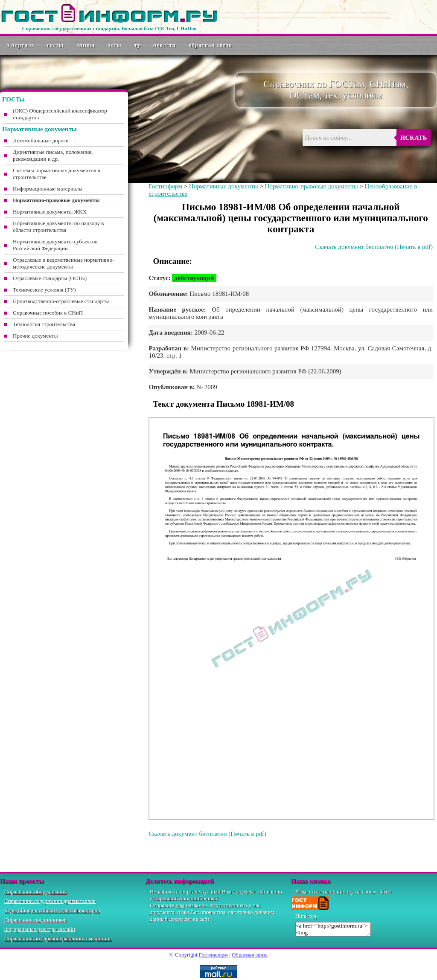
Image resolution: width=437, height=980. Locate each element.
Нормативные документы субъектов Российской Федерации (55, 245)
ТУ (138, 45)
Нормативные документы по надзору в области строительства (58, 227)
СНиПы (86, 45)
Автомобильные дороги (41, 140)
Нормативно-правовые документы (312, 186)
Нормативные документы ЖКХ (50, 212)
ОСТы (114, 45)
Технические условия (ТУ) (44, 290)
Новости (165, 45)
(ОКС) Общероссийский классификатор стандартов (60, 114)
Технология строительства (44, 324)
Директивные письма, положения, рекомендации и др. (53, 155)
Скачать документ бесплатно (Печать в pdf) (374, 247)
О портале (20, 45)
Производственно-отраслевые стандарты (61, 301)
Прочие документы (35, 336)
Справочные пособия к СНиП (48, 313)
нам (180, 905)
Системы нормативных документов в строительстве (57, 174)
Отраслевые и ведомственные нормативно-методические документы (63, 263)
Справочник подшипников (35, 920)
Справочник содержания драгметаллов (50, 901)
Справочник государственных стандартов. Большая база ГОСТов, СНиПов (109, 29)
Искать (414, 138)
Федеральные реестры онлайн (40, 929)
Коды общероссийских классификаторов (52, 910)
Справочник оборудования (36, 892)
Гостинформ (165, 186)
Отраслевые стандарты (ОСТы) (50, 278)
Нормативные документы (224, 186)
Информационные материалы (48, 189)
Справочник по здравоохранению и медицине (58, 938)
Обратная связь (210, 45)
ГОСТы (55, 45)
